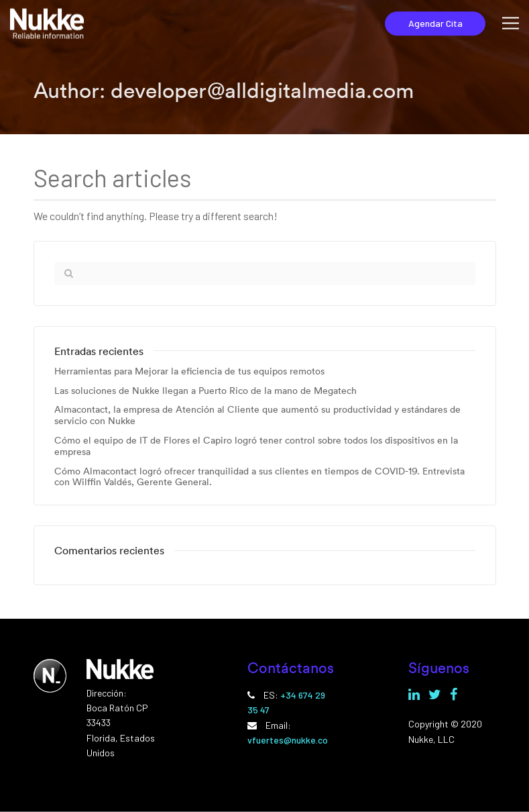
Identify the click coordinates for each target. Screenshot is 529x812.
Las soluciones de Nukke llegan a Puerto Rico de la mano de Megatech (205, 391)
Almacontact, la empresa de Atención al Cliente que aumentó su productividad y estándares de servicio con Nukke (257, 415)
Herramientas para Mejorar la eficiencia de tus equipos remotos (189, 371)
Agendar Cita (435, 23)
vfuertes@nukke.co (288, 740)
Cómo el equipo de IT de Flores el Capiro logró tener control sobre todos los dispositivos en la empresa (256, 446)
